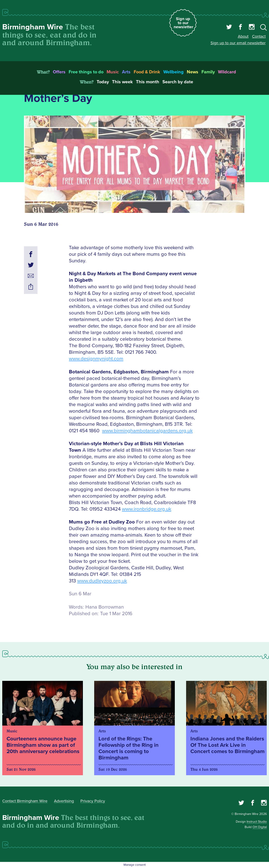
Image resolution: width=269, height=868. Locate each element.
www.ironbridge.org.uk (147, 509)
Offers (59, 72)
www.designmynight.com (96, 359)
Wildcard (227, 72)
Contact (259, 36)
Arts (126, 72)
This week (122, 82)
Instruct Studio (257, 822)
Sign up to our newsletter (183, 23)
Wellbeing (173, 72)
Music (113, 72)
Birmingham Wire (33, 27)
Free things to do (86, 72)
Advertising (64, 801)
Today (103, 82)
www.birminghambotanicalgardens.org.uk (147, 431)
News (193, 72)
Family (208, 72)
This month (148, 82)
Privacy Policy (93, 801)
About (243, 36)
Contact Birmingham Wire (25, 801)
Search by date (178, 82)
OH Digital (260, 827)
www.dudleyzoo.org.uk (102, 581)
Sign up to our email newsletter (238, 43)
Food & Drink (147, 72)
